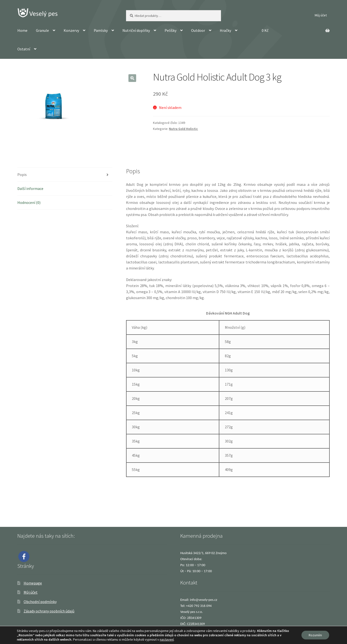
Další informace (30, 188)
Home (22, 30)
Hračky (225, 30)
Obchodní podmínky (40, 602)
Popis (22, 174)
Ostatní (24, 49)
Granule (42, 30)
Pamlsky (101, 30)
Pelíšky (170, 30)
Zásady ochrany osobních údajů (49, 611)
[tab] (65, 175)
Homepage (33, 583)
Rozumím (315, 635)
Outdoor (198, 30)
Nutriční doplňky (136, 30)
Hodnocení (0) (29, 202)
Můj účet (321, 15)
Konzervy (71, 30)
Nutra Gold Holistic (183, 129)
